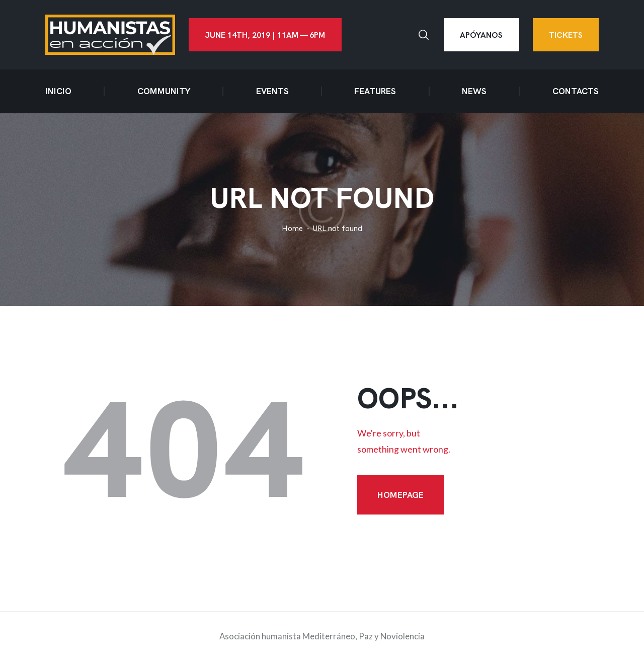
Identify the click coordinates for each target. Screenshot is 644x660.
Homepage (400, 495)
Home (292, 229)
